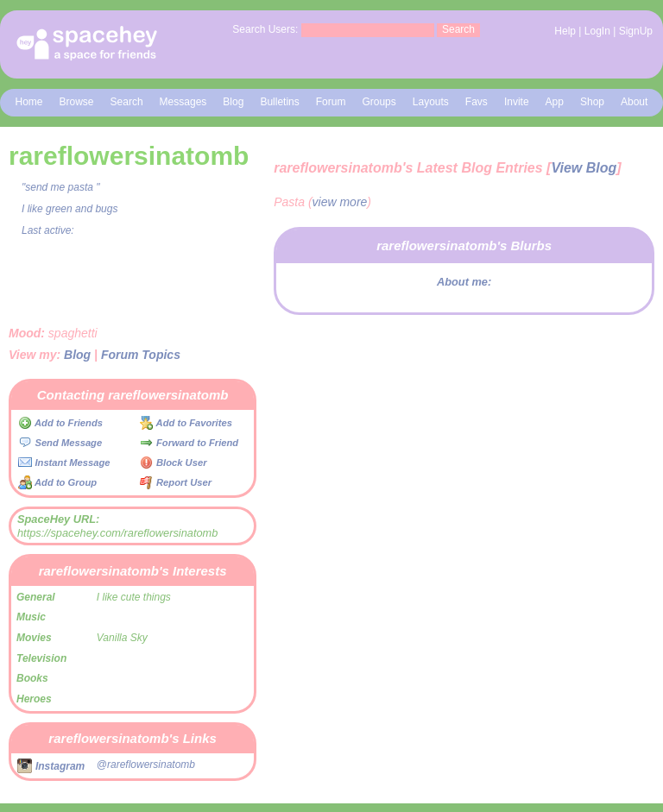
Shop (592, 102)
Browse (77, 102)
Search (458, 29)
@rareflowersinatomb (146, 765)
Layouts (431, 102)
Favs (477, 102)
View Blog (584, 168)
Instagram (51, 766)
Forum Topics (141, 355)
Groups (379, 102)
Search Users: (265, 29)
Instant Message (64, 463)
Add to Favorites (186, 423)
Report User (176, 482)
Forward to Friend (189, 443)
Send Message (60, 443)
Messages (183, 102)
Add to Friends (60, 423)
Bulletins (279, 102)
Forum (331, 102)
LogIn (597, 31)
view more (340, 202)
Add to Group (57, 482)
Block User (174, 463)
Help (565, 31)
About (634, 102)
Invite (517, 102)
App (555, 102)
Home (29, 102)
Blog (233, 102)
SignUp (636, 31)
